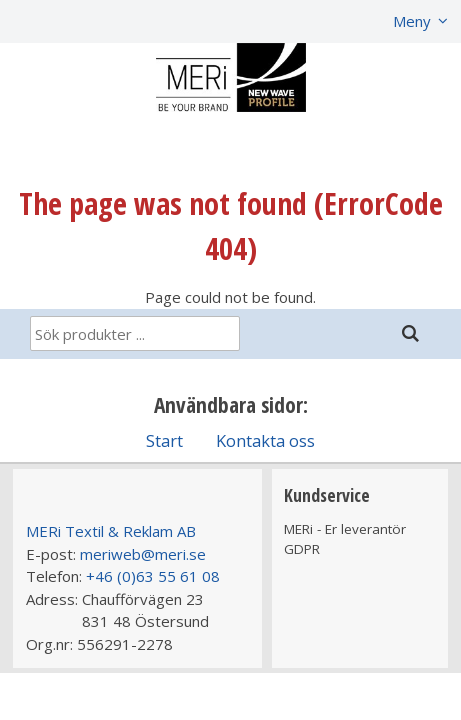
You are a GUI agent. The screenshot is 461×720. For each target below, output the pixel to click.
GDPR (302, 549)
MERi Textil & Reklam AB (111, 531)
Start (164, 440)
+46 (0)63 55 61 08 (153, 576)
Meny (412, 21)
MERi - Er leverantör (345, 529)
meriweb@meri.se (143, 554)
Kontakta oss (265, 440)
